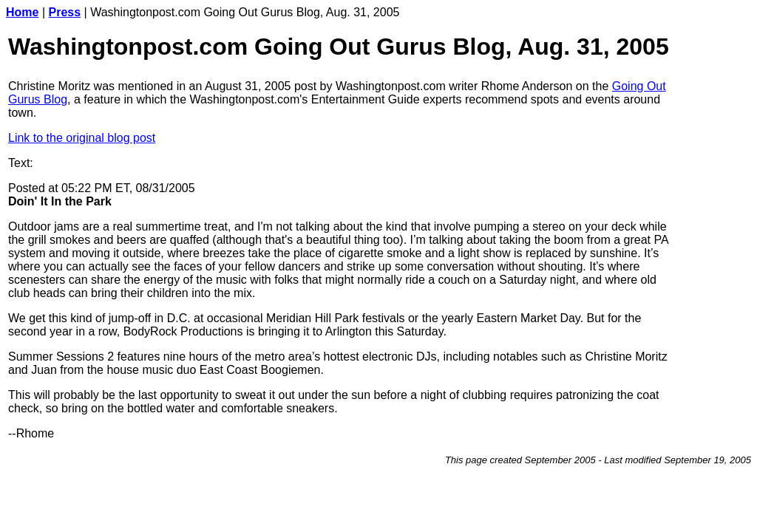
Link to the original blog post (82, 138)
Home (22, 12)
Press (65, 12)
